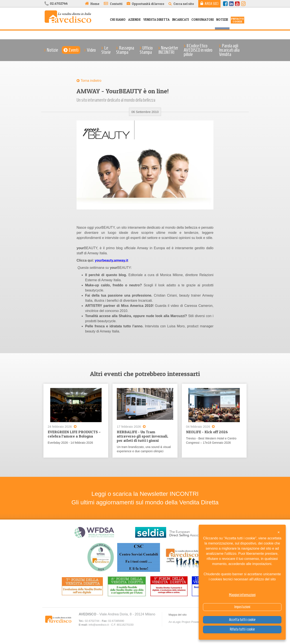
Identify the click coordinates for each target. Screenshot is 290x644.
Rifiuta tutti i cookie (242, 629)
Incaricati (181, 20)
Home (95, 4)
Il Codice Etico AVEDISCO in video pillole (198, 50)
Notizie (222, 20)
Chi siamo (118, 20)
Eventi (74, 50)
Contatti (116, 4)
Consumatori (203, 20)
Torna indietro (91, 81)
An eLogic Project (179, 622)
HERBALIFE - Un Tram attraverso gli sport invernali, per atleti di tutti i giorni (142, 436)
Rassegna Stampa (125, 50)
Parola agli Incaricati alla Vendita (229, 50)
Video (91, 50)
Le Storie (106, 50)
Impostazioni (242, 607)
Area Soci (212, 4)
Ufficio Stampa (146, 50)
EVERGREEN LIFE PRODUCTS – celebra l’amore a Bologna (74, 434)
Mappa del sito (178, 615)
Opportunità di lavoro (148, 4)
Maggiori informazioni (242, 595)
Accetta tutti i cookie (242, 620)
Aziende (134, 20)
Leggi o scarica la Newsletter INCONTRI (145, 494)
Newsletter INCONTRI (168, 50)
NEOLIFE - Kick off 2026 (207, 432)
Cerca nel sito (184, 4)
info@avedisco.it (99, 625)
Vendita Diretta (156, 20)
